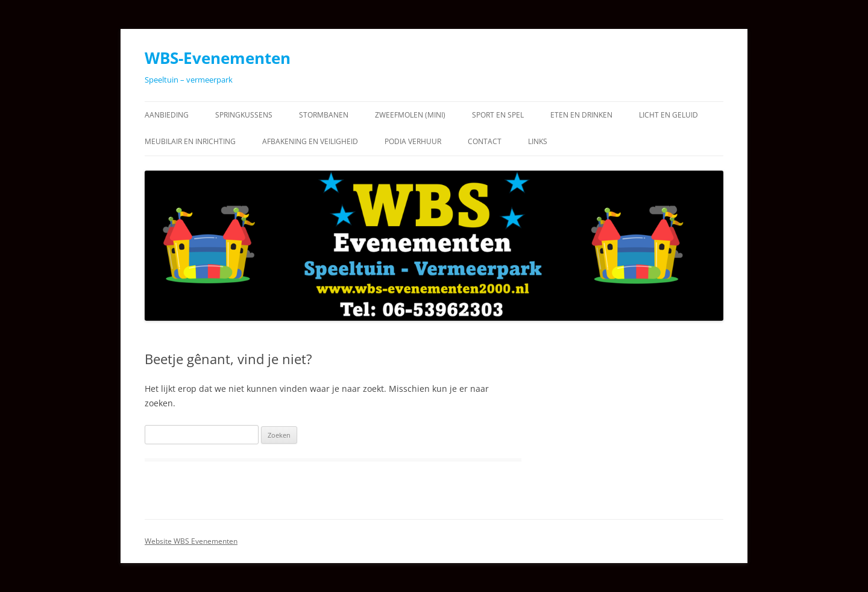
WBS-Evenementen (218, 58)
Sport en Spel (498, 115)
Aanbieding (167, 115)
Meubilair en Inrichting (190, 141)
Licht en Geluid (668, 115)
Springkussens (244, 115)
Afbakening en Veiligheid (310, 141)
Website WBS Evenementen (191, 541)
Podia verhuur (413, 141)
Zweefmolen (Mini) (410, 115)
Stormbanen (324, 115)
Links (538, 141)
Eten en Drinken (581, 115)
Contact (485, 141)
